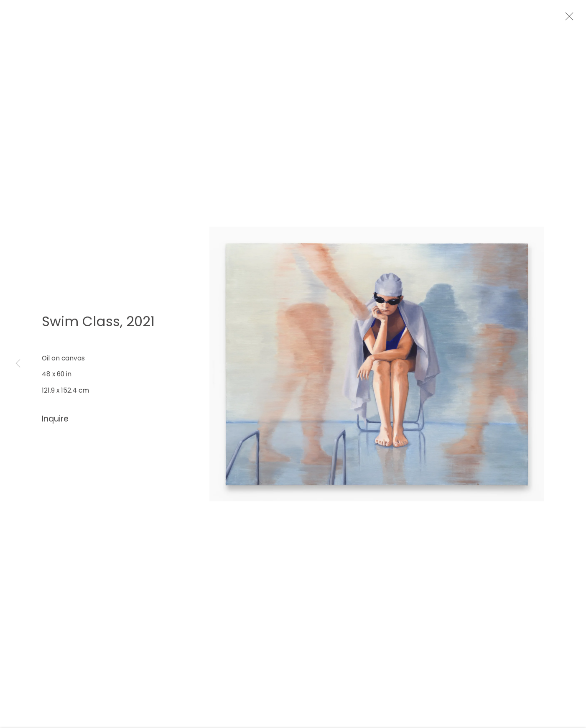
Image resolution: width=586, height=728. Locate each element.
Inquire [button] (55, 423)
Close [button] (574, 19)
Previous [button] (18, 364)
